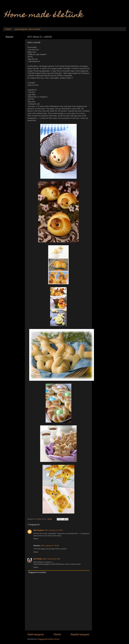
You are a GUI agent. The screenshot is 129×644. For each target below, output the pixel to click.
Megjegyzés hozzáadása (37, 572)
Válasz (36, 539)
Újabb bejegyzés (36, 634)
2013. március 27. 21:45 (50, 546)
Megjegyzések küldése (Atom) (48, 639)
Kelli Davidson (39, 530)
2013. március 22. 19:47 (54, 530)
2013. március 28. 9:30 (51, 559)
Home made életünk (44, 15)
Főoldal (8, 29)
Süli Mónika (38, 559)
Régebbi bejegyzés (80, 634)
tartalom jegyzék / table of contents (28, 29)
